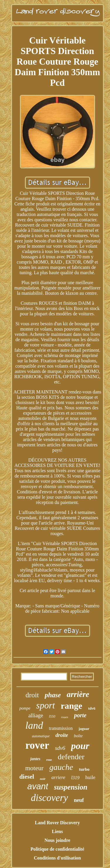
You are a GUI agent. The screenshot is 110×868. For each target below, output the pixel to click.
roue (49, 760)
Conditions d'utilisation (57, 858)
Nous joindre (57, 840)
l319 (75, 778)
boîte (78, 736)
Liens (57, 831)
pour (80, 746)
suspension (71, 787)
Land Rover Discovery (57, 823)
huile (90, 777)
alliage (36, 715)
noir (43, 779)
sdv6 (60, 748)
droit (32, 695)
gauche (61, 767)
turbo (84, 769)
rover (37, 745)
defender (71, 757)
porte (80, 715)
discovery (49, 798)
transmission (61, 728)
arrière (78, 694)
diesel (27, 777)
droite (62, 735)
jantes (35, 759)
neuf (79, 800)
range (71, 706)
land (34, 725)
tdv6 (92, 708)
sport (45, 705)
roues (65, 717)
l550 (52, 716)
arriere (58, 777)
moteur (34, 768)
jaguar (84, 729)
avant (38, 786)
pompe (25, 708)
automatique (41, 736)
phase (53, 695)
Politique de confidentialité (57, 849)
